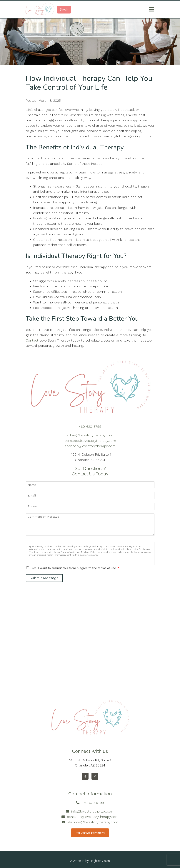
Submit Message (44, 578)
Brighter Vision (100, 861)
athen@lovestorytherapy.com (90, 435)
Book (64, 10)
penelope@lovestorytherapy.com (90, 441)
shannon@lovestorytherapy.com (90, 446)
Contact (33, 340)
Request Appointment (90, 833)
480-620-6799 (90, 427)
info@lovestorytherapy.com (93, 811)
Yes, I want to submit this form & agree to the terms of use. (76, 568)
